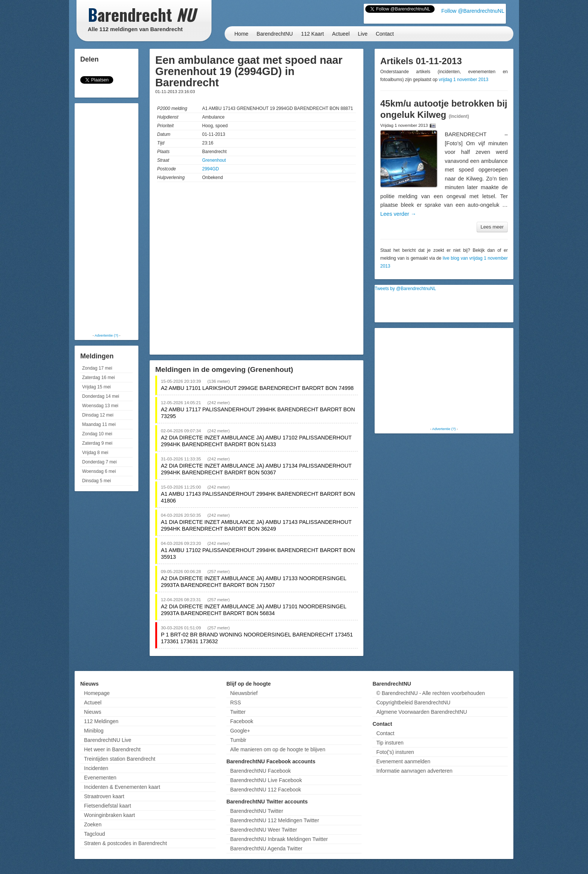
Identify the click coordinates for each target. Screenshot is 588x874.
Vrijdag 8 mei (95, 453)
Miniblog (94, 731)
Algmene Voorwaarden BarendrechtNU (421, 712)
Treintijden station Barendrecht (120, 759)
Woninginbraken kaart (109, 815)
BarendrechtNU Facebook (261, 771)
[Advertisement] (106, 218)
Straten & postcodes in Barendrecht (125, 843)
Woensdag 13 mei (100, 406)
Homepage (97, 693)
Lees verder (398, 214)
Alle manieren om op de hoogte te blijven (278, 749)
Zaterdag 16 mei (98, 378)
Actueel (341, 34)
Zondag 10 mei (97, 434)
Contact (385, 34)
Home (241, 34)
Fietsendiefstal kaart (107, 806)
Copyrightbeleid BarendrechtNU (413, 703)
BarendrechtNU (275, 34)
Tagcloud (94, 834)
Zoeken (93, 824)
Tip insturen (390, 743)
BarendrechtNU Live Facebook (266, 780)
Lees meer (492, 227)
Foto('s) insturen (395, 752)
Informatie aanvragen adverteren (414, 771)
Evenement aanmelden (403, 761)
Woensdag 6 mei (99, 471)
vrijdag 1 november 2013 (463, 80)
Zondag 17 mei (97, 368)
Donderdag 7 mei (99, 462)
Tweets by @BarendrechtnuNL (405, 289)
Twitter (238, 712)
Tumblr (238, 740)
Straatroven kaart (104, 796)
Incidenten (96, 768)
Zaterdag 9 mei (97, 443)
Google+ (240, 731)
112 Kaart (313, 34)
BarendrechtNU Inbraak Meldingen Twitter (279, 839)
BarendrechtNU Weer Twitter (264, 830)
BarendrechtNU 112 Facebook (266, 790)
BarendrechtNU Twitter (257, 811)
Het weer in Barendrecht (112, 749)
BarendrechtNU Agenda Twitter (266, 848)
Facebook (242, 721)
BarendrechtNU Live (108, 740)
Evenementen (100, 778)
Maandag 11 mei (99, 424)
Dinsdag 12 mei (98, 415)
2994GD (211, 169)
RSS (236, 703)
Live (363, 34)
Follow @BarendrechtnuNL (473, 11)
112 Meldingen (101, 721)
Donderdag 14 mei (101, 396)
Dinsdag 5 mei (97, 481)
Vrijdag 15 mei (96, 387)
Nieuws (93, 712)
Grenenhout (214, 160)
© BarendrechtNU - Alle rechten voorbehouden (430, 693)
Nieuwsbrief (244, 693)
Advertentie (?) (106, 335)
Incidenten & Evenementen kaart (122, 787)
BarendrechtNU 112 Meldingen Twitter (275, 820)
